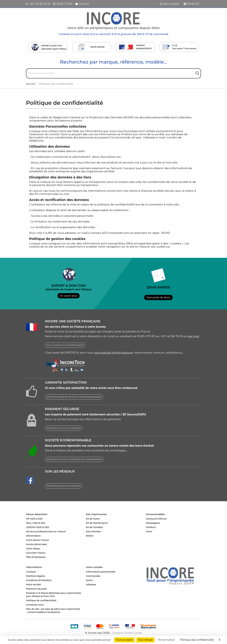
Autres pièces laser (36, 544)
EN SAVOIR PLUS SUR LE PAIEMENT (63, 428)
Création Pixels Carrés (127, 633)
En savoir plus (69, 296)
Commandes (93, 576)
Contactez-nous (35, 605)
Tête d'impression (36, 557)
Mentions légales (35, 576)
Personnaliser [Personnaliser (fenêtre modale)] (166, 640)
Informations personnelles (101, 572)
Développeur (153, 523)
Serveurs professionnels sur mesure (46, 532)
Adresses (91, 585)
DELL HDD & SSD (36, 523)
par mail (194, 336)
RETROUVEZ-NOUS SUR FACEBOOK (64, 486)
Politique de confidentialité (41, 600)
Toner (149, 532)
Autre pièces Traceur (38, 540)
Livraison (31, 572)
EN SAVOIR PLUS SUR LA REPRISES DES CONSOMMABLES (74, 459)
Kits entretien (93, 532)
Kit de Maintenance (97, 523)
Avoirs (89, 580)
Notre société (33, 585)
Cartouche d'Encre (156, 519)
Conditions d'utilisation (39, 580)
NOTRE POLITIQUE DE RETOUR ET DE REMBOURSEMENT (74, 397)
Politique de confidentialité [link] (197, 640)
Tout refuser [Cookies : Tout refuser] (146, 640)
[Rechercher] (113, 73)
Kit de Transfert (95, 527)
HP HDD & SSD (34, 519)
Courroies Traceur (36, 553)
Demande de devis (159, 297)
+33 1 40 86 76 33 (38, 4)
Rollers (90, 536)
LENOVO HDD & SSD (38, 527)
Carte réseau (33, 549)
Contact (82, 4)
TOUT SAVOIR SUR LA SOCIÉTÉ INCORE (65, 345)
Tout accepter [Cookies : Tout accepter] (124, 640)
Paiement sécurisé (36, 589)
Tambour (151, 527)
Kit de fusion (93, 519)
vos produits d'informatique (113, 353)
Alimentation (33, 536)
